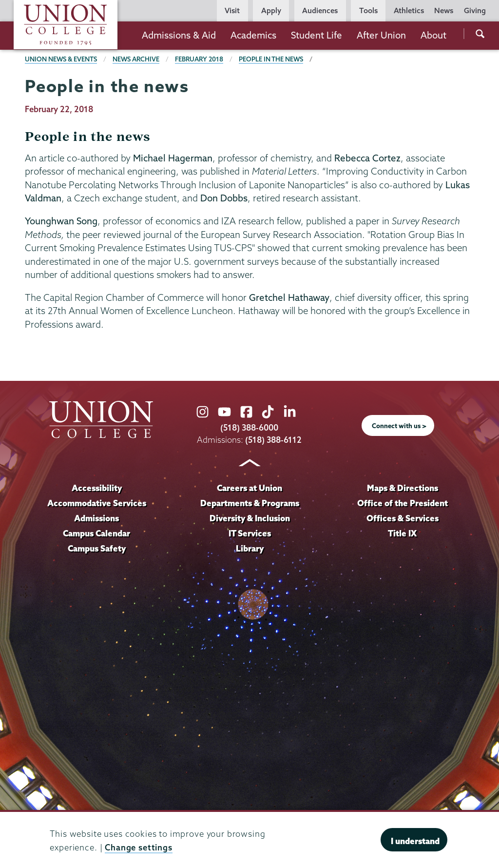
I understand (415, 841)
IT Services (250, 533)
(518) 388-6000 (249, 427)
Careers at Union (249, 488)
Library (249, 548)
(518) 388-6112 (274, 440)
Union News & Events (61, 59)
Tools (368, 10)
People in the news (274, 59)
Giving (475, 10)
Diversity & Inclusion (249, 518)
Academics (253, 35)
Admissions (97, 518)
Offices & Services (403, 518)
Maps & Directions (403, 488)
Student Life (317, 35)
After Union (381, 35)
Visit (232, 10)
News (444, 10)
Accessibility (96, 488)
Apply (271, 10)
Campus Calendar (97, 533)
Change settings (139, 847)
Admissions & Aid (179, 35)
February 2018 (201, 59)
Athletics (409, 10)
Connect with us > (399, 426)
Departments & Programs (250, 503)
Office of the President (403, 503)
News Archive (137, 59)
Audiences (320, 10)
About (433, 35)
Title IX (402, 533)
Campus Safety (97, 548)
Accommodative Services (97, 503)
